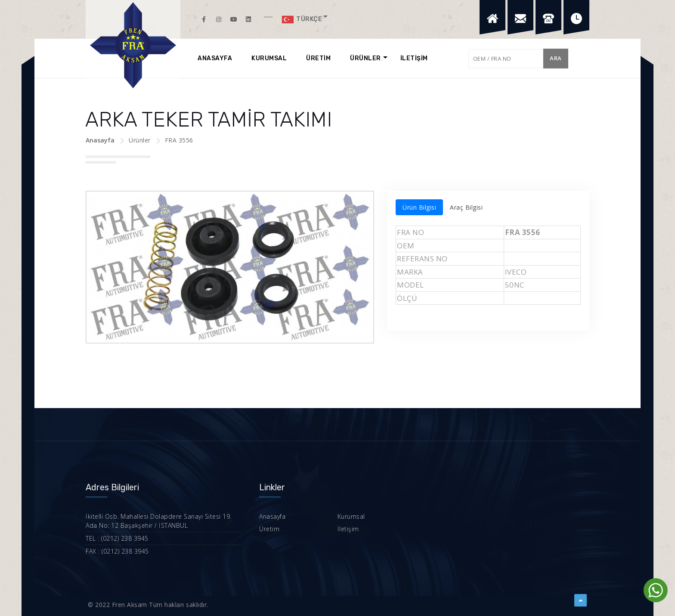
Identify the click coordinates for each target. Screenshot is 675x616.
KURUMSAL (269, 58)
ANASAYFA (215, 58)
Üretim (269, 529)
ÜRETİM (318, 58)
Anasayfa (100, 140)
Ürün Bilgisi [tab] (419, 207)
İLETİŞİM (414, 58)
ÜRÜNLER (365, 58)
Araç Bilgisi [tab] (466, 207)
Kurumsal (351, 516)
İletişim (348, 529)
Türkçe (302, 19)
